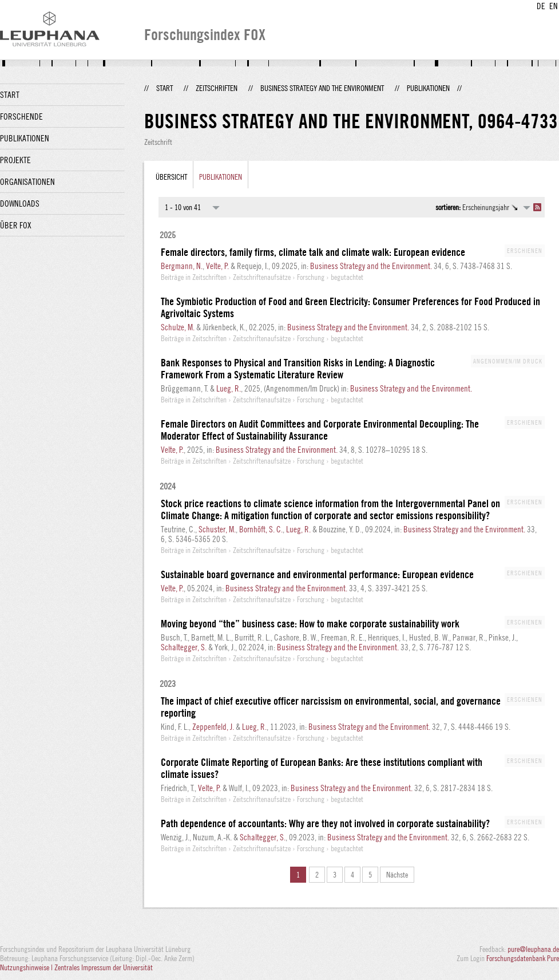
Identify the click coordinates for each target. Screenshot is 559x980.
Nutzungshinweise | (27, 967)
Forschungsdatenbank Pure (523, 958)
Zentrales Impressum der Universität (104, 967)
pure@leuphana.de (533, 949)
